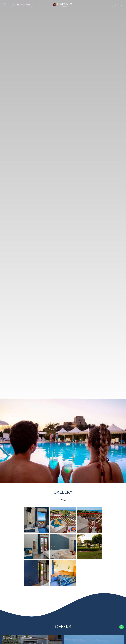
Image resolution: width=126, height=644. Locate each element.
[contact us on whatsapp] (122, 626)
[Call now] (22, 5)
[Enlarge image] (36, 520)
